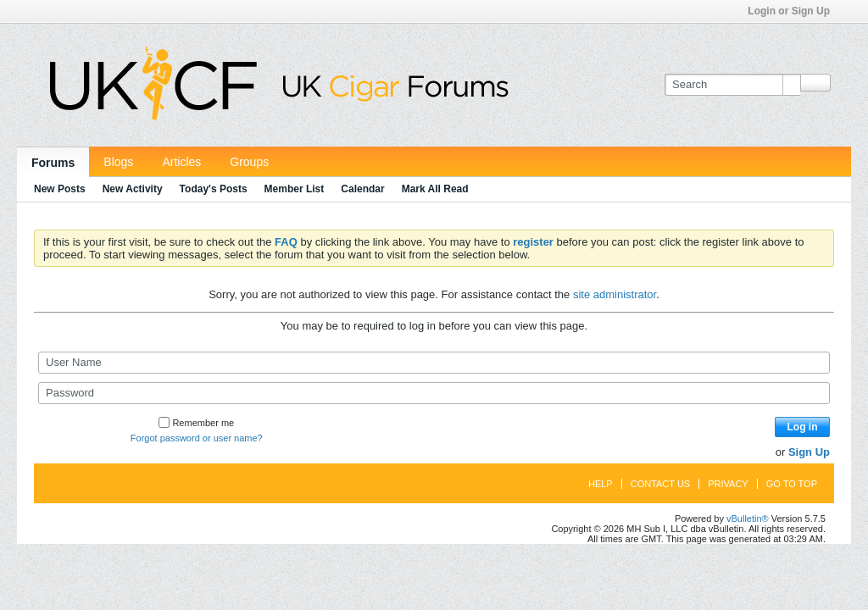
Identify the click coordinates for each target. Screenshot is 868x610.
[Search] (732, 85)
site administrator (615, 294)
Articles (181, 162)
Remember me (196, 423)
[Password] (434, 393)
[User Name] (434, 363)
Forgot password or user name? (197, 438)
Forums (53, 163)
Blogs (118, 162)
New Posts (60, 189)
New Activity (133, 189)
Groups (249, 162)
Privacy (728, 484)
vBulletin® (748, 518)
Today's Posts (214, 189)
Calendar (362, 189)
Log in (803, 427)
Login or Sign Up (794, 11)
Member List (295, 189)
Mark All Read (435, 189)
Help (601, 484)
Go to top (792, 484)
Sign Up (809, 452)
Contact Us (661, 484)
